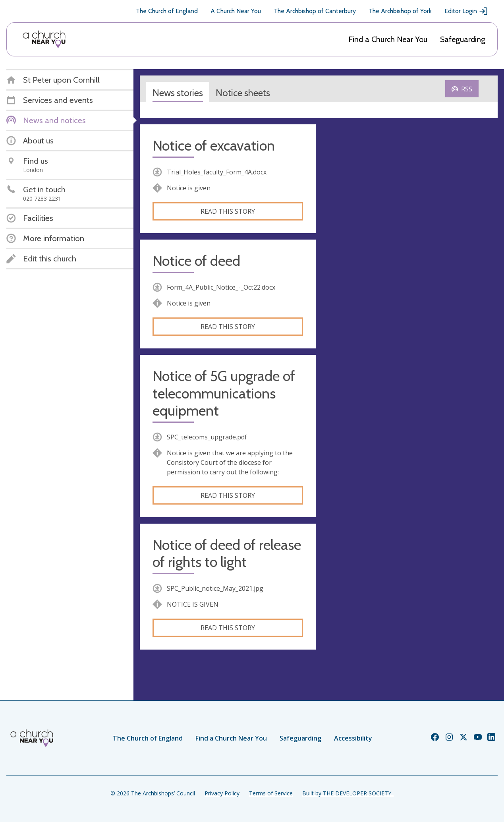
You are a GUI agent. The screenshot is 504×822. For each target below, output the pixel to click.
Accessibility (353, 738)
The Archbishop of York (400, 11)
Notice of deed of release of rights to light (227, 553)
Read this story (228, 211)
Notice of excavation (214, 146)
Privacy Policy (222, 793)
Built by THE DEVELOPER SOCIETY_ (348, 793)
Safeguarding (463, 39)
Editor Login (466, 11)
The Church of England (167, 11)
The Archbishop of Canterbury (315, 11)
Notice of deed (196, 261)
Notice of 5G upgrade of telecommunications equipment (224, 393)
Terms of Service (271, 793)
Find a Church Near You (388, 39)
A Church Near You (236, 11)
